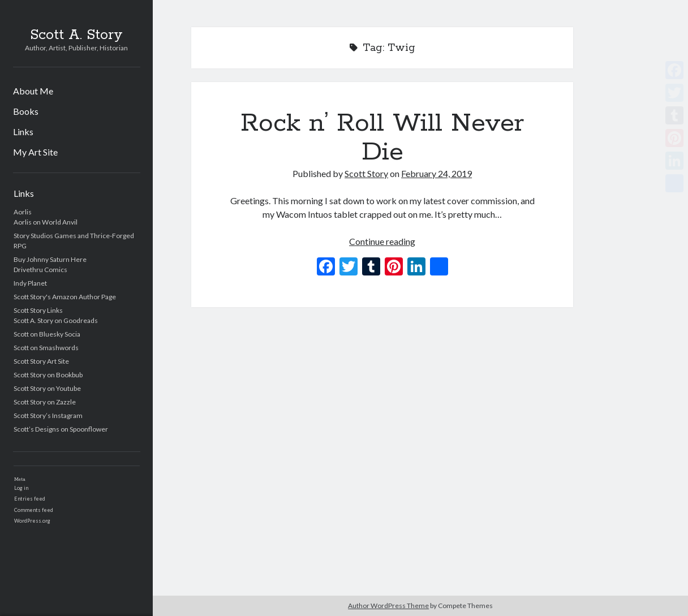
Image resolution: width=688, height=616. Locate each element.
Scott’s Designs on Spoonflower (61, 429)
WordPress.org (32, 521)
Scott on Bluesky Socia (47, 334)
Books (26, 111)
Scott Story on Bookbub (48, 375)
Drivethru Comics (40, 270)
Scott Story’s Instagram (48, 415)
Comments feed (34, 510)
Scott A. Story (76, 35)
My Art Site (35, 152)
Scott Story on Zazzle (45, 402)
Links (23, 132)
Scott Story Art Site (41, 361)
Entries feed (30, 499)
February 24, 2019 (437, 173)
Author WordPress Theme (388, 606)
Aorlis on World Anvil (46, 222)
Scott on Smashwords (46, 348)
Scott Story (366, 173)
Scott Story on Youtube (47, 388)
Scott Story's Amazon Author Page (65, 297)
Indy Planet (30, 283)
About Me (33, 91)
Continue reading (382, 241)
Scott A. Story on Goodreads (56, 320)
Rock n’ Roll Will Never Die (382, 138)
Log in (21, 488)
